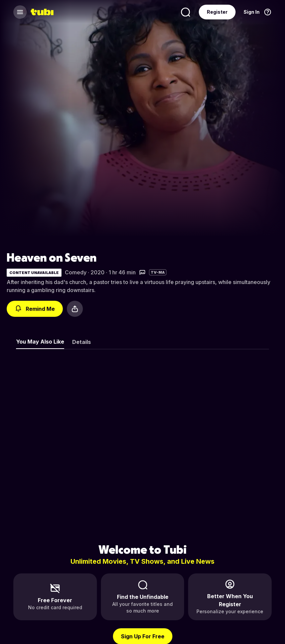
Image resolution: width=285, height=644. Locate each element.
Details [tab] (82, 342)
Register (217, 12)
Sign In (252, 12)
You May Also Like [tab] (40, 342)
